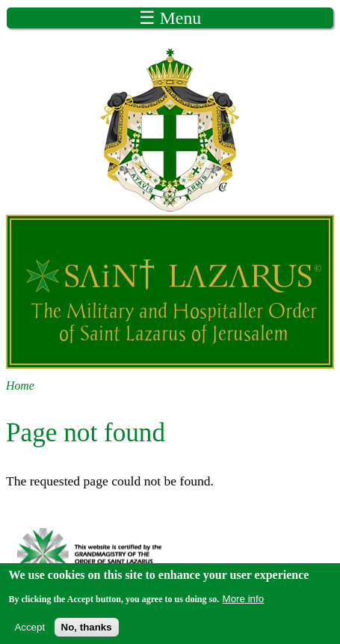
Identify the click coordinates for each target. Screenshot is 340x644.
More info (244, 602)
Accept (30, 630)
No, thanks (87, 630)
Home (20, 386)
